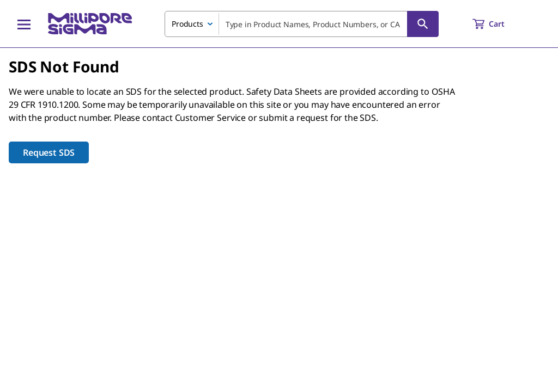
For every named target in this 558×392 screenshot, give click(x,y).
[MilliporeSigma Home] (90, 24)
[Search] (423, 24)
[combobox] (302, 24)
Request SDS (49, 152)
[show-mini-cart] (498, 24)
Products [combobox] (187, 24)
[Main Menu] (24, 24)
